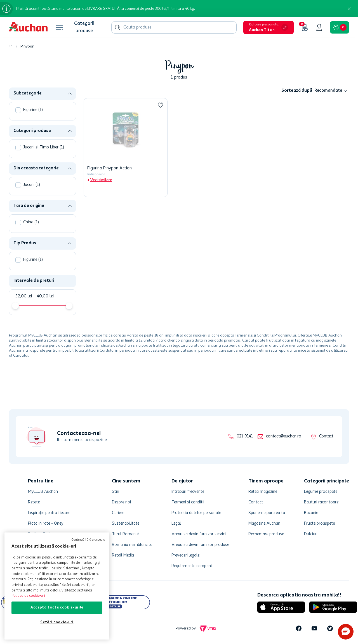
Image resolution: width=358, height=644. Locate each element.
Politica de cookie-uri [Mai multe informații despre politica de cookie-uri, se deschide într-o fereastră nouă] (28, 596)
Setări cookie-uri (57, 622)
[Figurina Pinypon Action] (126, 148)
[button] (268, 27)
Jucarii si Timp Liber (44, 147)
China (31, 222)
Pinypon (27, 46)
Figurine (33, 110)
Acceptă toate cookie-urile (57, 608)
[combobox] (174, 27)
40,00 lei (43, 296)
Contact (326, 436)
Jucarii (32, 185)
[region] (57, 586)
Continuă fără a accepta (88, 540)
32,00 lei (24, 296)
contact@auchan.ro (283, 436)
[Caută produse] (117, 27)
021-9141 (245, 436)
